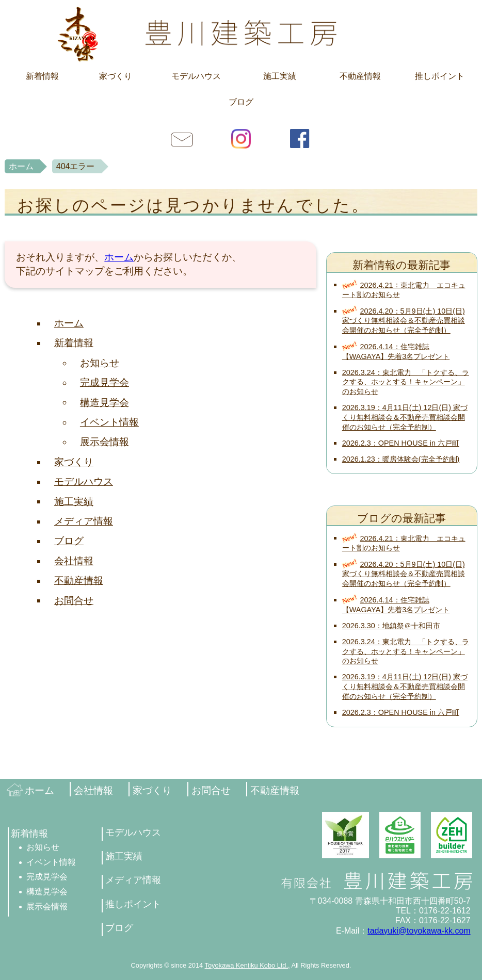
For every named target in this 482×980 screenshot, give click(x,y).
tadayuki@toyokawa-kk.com (419, 931)
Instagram (241, 138)
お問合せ (182, 138)
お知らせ (100, 363)
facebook (300, 138)
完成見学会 (105, 382)
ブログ (241, 102)
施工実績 (280, 76)
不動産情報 (360, 76)
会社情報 (74, 561)
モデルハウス (196, 76)
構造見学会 (105, 402)
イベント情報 (109, 422)
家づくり (116, 76)
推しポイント (440, 76)
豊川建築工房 (241, 33)
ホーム (21, 166)
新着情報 (42, 76)
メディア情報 (84, 521)
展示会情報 (105, 442)
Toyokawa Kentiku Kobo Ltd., (247, 965)
